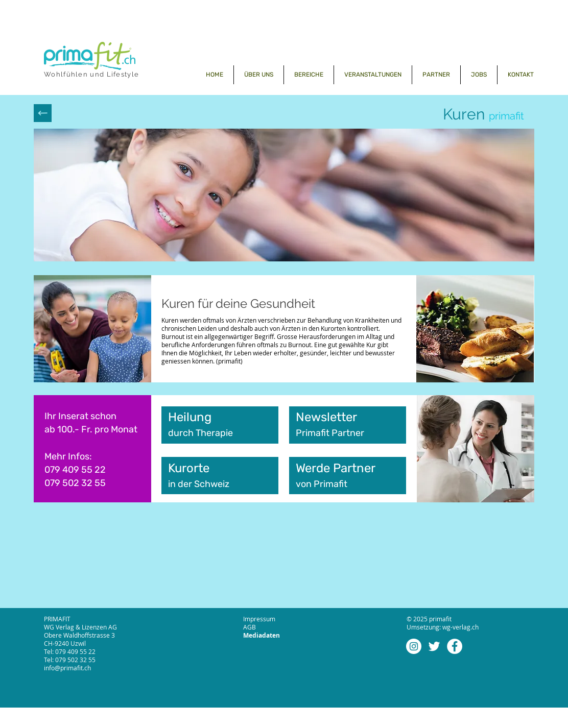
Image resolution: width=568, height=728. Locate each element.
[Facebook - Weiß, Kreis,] (455, 646)
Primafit (332, 484)
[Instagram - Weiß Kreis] (414, 646)
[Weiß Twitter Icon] (434, 646)
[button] (309, 75)
